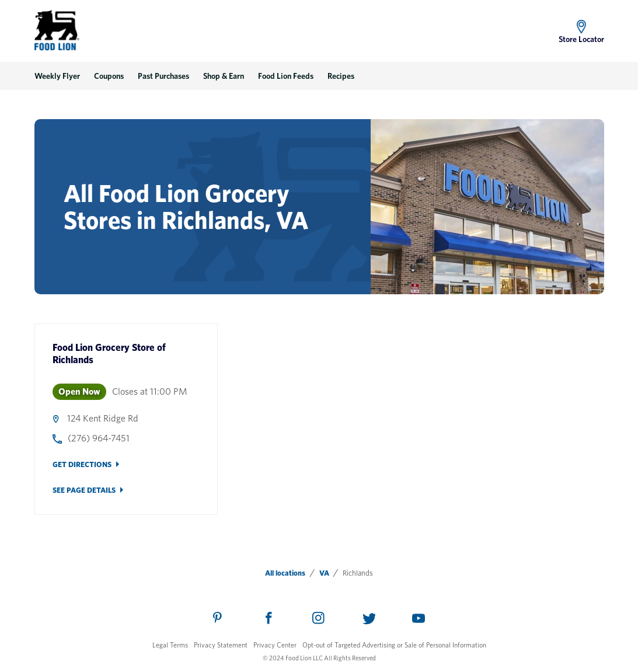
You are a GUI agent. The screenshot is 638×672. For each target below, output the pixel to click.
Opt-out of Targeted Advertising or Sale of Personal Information (394, 645)
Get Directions (82, 464)
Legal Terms (170, 645)
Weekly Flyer (57, 76)
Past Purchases (163, 76)
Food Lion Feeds (286, 76)
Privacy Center (275, 645)
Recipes (341, 76)
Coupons (109, 76)
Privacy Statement (221, 645)
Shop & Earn (224, 76)
